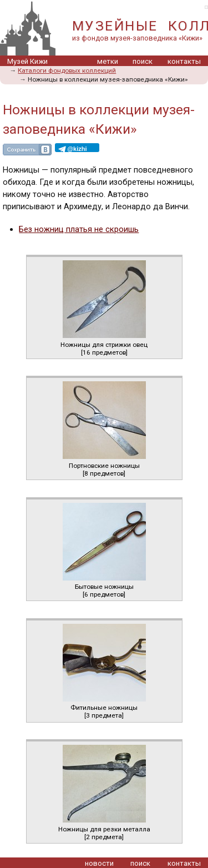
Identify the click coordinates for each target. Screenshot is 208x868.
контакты (184, 61)
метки (108, 61)
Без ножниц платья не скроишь (79, 229)
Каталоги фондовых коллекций (67, 70)
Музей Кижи (27, 61)
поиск (143, 61)
